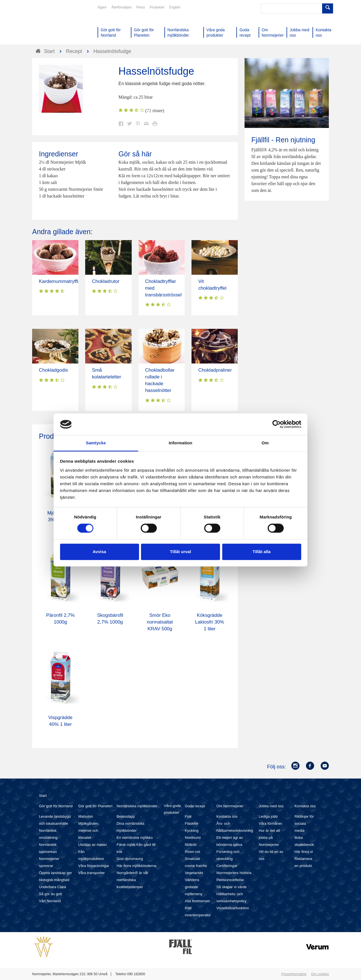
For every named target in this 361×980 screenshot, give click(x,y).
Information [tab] (180, 443)
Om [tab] (265, 443)
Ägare (102, 7)
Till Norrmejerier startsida (54, 25)
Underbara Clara (52, 887)
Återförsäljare (121, 7)
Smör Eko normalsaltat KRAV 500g (160, 622)
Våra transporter (92, 873)
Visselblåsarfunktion (233, 908)
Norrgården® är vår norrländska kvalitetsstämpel (132, 880)
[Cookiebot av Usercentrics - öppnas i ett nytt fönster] (277, 424)
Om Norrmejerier (230, 806)
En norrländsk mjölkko (135, 838)
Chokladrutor (106, 281)
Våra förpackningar (94, 866)
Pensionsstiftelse (230, 880)
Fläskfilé (191, 823)
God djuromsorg (130, 859)
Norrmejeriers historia (234, 873)
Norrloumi (193, 838)
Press (141, 7)
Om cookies (320, 974)
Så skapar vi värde (232, 887)
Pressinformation (294, 974)
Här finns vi (304, 852)
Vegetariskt (194, 873)
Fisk (188, 816)
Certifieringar (227, 866)
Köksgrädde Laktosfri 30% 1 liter (210, 622)
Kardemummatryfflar (61, 281)
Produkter (157, 7)
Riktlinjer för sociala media (304, 823)
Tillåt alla (262, 552)
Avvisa (100, 552)
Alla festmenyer (197, 901)
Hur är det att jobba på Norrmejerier (269, 838)
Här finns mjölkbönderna (136, 866)
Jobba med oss (271, 806)
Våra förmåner (270, 823)
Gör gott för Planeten (95, 806)
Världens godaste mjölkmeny (193, 887)
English (175, 7)
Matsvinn (86, 816)
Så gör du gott (50, 894)
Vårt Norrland (50, 901)
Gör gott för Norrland (56, 806)
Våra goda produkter (172, 809)
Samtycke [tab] (96, 443)
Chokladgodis (53, 370)
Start (43, 796)
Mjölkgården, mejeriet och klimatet (89, 831)
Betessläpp (126, 816)
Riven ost (192, 852)
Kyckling (191, 831)
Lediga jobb (268, 816)
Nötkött (191, 845)
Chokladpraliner (215, 370)
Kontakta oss (227, 816)
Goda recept (195, 806)
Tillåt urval (181, 552)
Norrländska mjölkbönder (137, 806)
